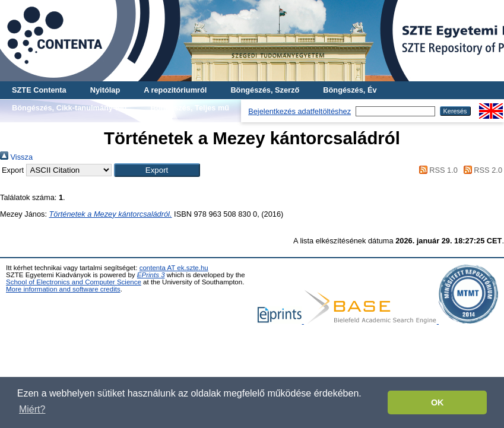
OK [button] (438, 402)
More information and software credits (63, 289)
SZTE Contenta (39, 90)
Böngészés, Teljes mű (190, 108)
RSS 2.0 (481, 170)
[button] (157, 170)
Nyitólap (105, 90)
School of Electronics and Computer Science (74, 282)
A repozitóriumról (175, 90)
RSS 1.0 (436, 170)
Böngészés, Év (350, 90)
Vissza (16, 157)
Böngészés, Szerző (265, 90)
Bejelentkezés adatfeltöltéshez (299, 111)
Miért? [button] (32, 409)
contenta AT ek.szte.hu (174, 268)
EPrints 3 (151, 275)
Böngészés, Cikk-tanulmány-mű (69, 108)
